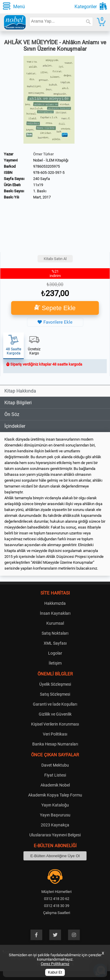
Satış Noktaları (55, 633)
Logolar (55, 653)
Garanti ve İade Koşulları (55, 704)
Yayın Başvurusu (55, 815)
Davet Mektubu (55, 765)
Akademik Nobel (55, 785)
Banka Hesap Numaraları (55, 744)
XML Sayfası (55, 643)
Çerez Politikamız (55, 964)
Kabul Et (55, 972)
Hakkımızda (55, 603)
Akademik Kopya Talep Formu (55, 795)
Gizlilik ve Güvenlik (55, 714)
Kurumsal (55, 623)
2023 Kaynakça (55, 825)
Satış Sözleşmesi (55, 694)
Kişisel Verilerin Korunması (55, 724)
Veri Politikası (55, 734)
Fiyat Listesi (55, 775)
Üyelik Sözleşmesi (55, 684)
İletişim (55, 663)
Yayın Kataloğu (55, 805)
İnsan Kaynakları (55, 613)
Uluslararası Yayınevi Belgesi (55, 835)
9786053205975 (46, 166)
